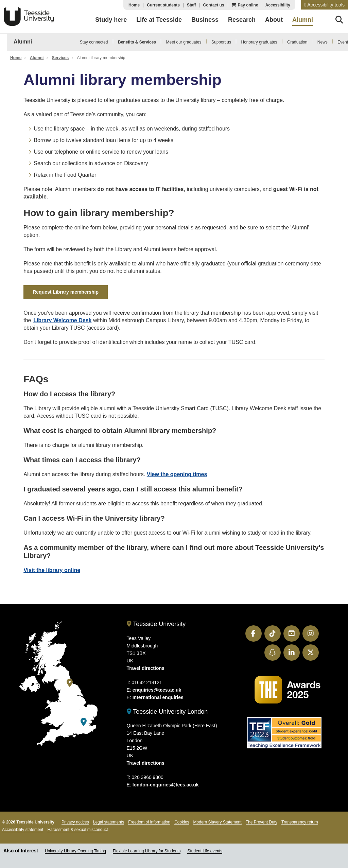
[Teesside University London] (84, 722)
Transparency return (300, 822)
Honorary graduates (259, 42)
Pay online (248, 5)
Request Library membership (66, 292)
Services (60, 58)
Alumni (23, 42)
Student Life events (205, 851)
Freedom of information (149, 822)
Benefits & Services (137, 42)
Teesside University (29, 17)
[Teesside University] (70, 683)
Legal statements (109, 822)
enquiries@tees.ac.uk (157, 690)
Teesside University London (167, 712)
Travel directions (146, 668)
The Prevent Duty (262, 822)
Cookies (182, 822)
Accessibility (278, 5)
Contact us (214, 5)
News (323, 42)
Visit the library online (52, 570)
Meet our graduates (184, 42)
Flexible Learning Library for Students (147, 851)
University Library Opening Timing (75, 851)
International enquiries (158, 697)
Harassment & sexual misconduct (77, 830)
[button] (325, 5)
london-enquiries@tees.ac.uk (166, 785)
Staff (192, 5)
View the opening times (177, 474)
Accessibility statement (23, 830)
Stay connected (94, 42)
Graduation (297, 42)
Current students (163, 5)
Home (134, 5)
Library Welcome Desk (62, 320)
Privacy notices (75, 822)
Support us (221, 42)
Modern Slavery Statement (217, 822)
